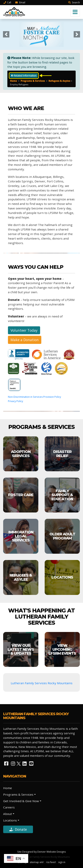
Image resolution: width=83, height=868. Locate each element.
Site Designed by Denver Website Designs (41, 852)
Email (20, 2)
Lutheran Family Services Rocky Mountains (42, 683)
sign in (62, 862)
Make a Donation (25, 340)
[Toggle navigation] (75, 12)
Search (74, 2)
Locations (10, 820)
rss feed (51, 862)
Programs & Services (18, 794)
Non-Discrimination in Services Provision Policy (34, 397)
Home (8, 788)
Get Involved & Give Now (21, 801)
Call (7, 2)
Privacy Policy (15, 401)
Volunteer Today (24, 330)
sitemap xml (37, 862)
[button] (6, 34)
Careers (9, 807)
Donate (18, 829)
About (8, 814)
